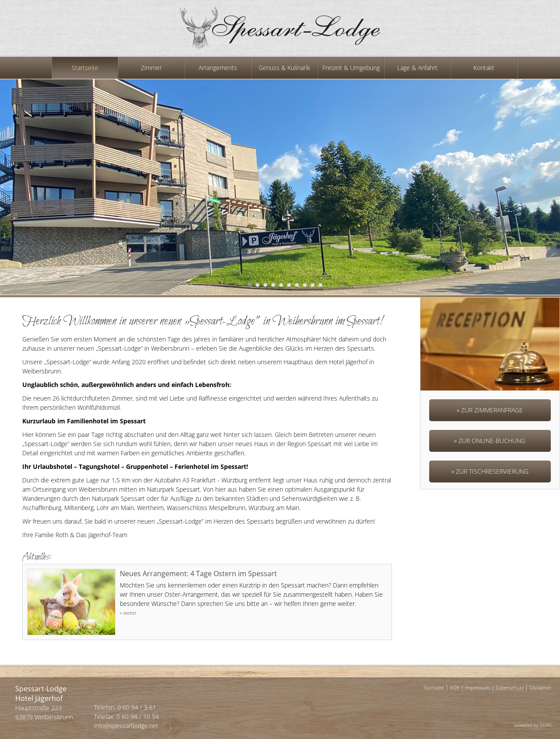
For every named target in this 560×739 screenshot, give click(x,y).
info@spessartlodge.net (126, 726)
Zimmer (151, 68)
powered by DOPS (533, 725)
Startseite (85, 68)
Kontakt (484, 68)
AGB (455, 688)
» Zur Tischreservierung (490, 471)
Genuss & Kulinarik (284, 68)
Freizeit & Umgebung (351, 68)
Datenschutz (510, 688)
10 (320, 285)
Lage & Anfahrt (417, 68)
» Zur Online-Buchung (490, 441)
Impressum (478, 688)
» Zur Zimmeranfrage (490, 410)
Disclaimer (540, 688)
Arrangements (218, 68)
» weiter (128, 613)
